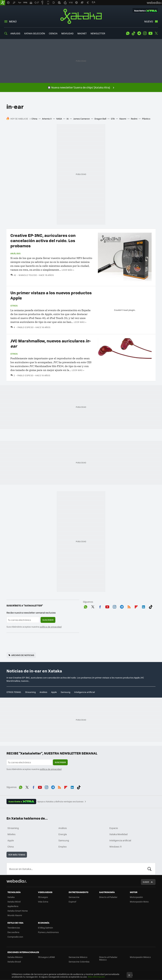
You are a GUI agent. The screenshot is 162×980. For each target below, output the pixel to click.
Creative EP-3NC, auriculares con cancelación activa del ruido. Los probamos (43, 240)
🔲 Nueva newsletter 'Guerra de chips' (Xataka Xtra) (79, 87)
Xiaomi (123, 119)
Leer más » (68, 270)
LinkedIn (143, 606)
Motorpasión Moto (139, 902)
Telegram (139, 33)
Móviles (12, 834)
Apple (54, 692)
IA (68, 119)
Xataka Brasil (14, 962)
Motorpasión (136, 897)
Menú (13, 21)
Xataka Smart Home (18, 911)
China (34, 119)
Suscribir (48, 620)
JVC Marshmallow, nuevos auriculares (51, 343)
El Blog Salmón (45, 928)
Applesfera (13, 906)
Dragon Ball (100, 119)
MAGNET (82, 33)
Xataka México (15, 957)
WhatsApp (128, 33)
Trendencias (14, 928)
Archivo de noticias (23, 655)
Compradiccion (15, 937)
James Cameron (81, 119)
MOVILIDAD (67, 33)
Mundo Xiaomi (15, 915)
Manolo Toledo (28, 275)
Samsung (65, 692)
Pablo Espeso (26, 327)
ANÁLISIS (15, 33)
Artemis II (47, 119)
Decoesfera (13, 932)
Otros (14, 306)
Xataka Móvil (14, 902)
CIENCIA (53, 33)
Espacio (114, 828)
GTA (113, 119)
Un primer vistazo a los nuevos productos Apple (51, 295)
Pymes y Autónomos (48, 932)
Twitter (156, 33)
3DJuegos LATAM (46, 957)
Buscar (150, 869)
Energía (63, 834)
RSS (129, 606)
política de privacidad (51, 627)
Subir (146, 882)
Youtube (150, 33)
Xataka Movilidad (118, 834)
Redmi (134, 119)
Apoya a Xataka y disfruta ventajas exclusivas (60, 801)
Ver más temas (17, 855)
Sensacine (74, 897)
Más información (96, 977)
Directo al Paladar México (108, 958)
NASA (59, 119)
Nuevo (149, 21)
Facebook (100, 606)
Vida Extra (43, 902)
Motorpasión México (140, 957)
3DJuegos (43, 897)
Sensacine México (78, 957)
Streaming (30, 692)
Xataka (81, 16)
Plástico (146, 119)
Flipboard (136, 606)
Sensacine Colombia (79, 962)
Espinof (72, 902)
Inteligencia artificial (84, 692)
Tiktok (133, 33)
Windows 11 (115, 847)
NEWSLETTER (98, 33)
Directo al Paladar (108, 897)
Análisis (15, 253)
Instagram (145, 33)
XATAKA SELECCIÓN (35, 33)
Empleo (62, 847)
